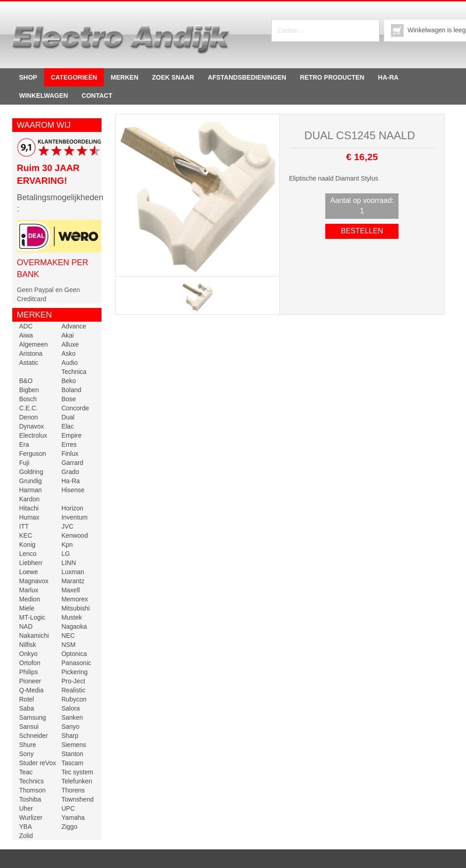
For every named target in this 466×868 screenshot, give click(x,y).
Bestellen (362, 231)
